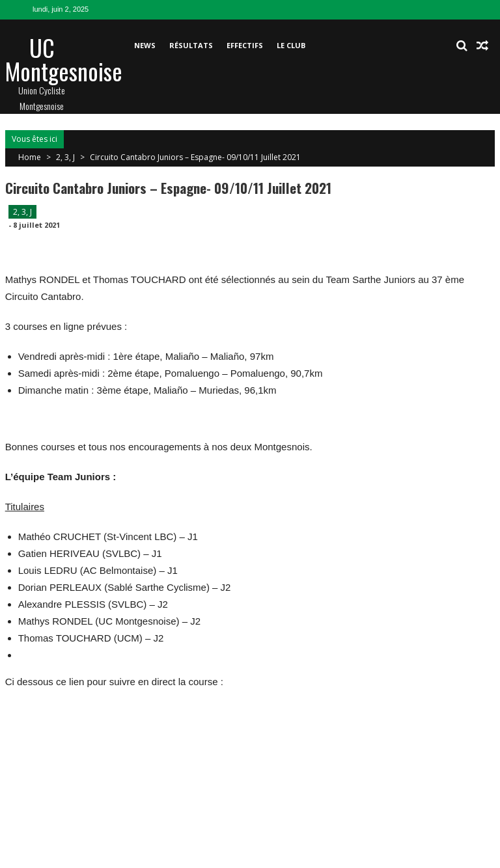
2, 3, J (65, 157)
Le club (291, 45)
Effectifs (245, 45)
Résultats (191, 45)
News (145, 45)
